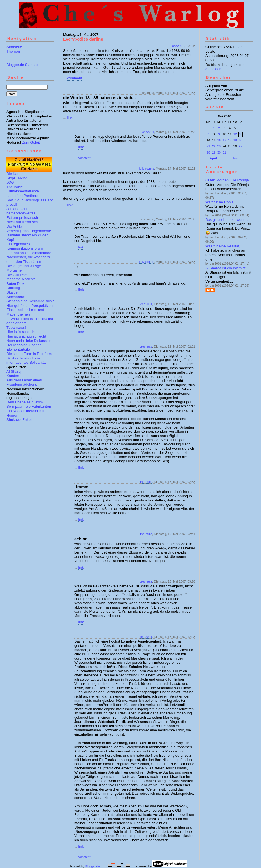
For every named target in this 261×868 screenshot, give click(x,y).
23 (219, 146)
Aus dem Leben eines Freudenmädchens (24, 382)
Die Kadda (15, 174)
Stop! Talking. (17, 178)
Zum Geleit (31, 142)
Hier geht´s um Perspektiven (30, 306)
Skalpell (13, 292)
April (213, 158)
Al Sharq (13, 371)
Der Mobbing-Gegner (24, 345)
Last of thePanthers (22, 196)
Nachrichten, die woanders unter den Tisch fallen (28, 259)
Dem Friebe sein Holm (25, 402)
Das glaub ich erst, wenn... (227, 220)
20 (240, 140)
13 (240, 134)
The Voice (15, 187)
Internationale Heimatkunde (29, 253)
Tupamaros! (16, 328)
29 (214, 152)
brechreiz (146, 347)
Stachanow (15, 297)
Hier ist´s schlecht (21, 332)
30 (219, 152)
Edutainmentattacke (23, 191)
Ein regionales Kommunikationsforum (25, 246)
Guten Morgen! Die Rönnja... (229, 180)
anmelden (213, 69)
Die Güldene (17, 275)
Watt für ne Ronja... (221, 202)
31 (224, 152)
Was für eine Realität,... (224, 246)
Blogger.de (92, 866)
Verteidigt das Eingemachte (29, 231)
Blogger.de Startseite (23, 65)
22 (214, 146)
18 (230, 140)
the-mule (146, 482)
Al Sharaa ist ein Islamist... (227, 268)
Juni (235, 158)
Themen (13, 51)
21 (208, 146)
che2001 (178, 46)
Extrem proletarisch (22, 218)
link (70, 118)
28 (208, 152)
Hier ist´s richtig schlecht (26, 336)
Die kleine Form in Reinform (29, 354)
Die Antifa (14, 226)
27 (240, 146)
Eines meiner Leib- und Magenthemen (25, 312)
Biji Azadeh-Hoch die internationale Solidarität (26, 360)
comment (74, 78)
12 (235, 134)
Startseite (14, 47)
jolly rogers (147, 168)
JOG (10, 182)
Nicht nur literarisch (22, 222)
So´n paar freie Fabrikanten (29, 406)
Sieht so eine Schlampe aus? (30, 301)
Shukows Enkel (19, 420)
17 (224, 140)
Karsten (13, 376)
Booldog (13, 288)
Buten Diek (15, 284)
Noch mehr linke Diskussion (29, 341)
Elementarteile (18, 349)
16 (219, 140)
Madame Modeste (21, 279)
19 (235, 140)
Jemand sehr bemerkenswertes (21, 211)
